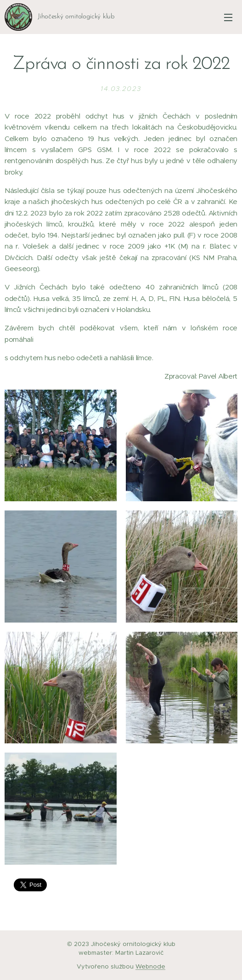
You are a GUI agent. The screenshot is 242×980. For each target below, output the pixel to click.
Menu (228, 17)
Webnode (150, 966)
